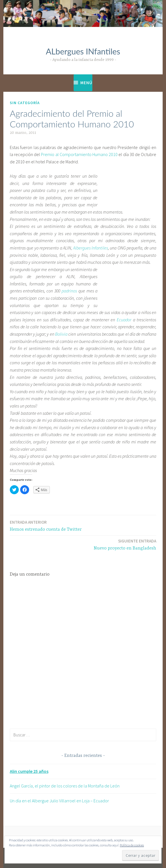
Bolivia (61, 334)
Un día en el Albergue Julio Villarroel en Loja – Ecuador (59, 801)
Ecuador (124, 320)
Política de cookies (132, 845)
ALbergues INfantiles (83, 51)
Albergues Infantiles (91, 248)
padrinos (69, 291)
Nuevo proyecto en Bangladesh (125, 544)
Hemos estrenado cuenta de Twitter (46, 525)
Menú (86, 83)
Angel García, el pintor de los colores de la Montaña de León (65, 786)
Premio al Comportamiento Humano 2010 (79, 154)
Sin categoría (25, 103)
